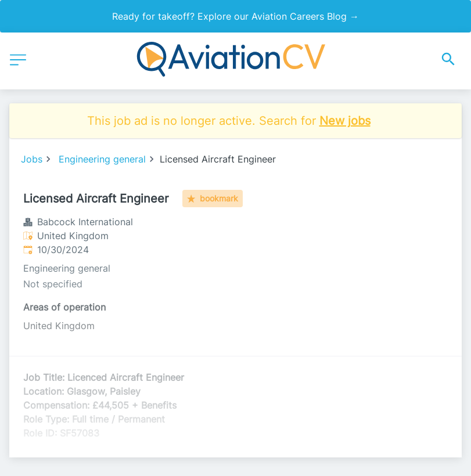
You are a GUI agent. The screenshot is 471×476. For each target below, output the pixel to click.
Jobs (32, 159)
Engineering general (102, 159)
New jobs (345, 121)
